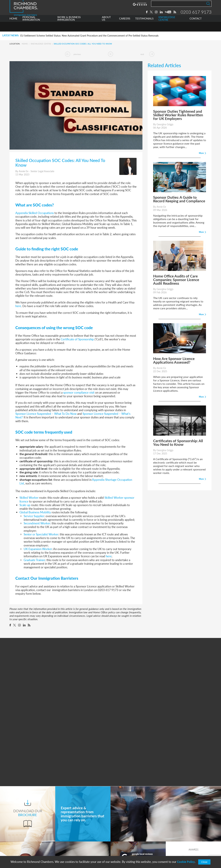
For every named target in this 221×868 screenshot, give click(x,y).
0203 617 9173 (196, 17)
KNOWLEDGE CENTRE (167, 28)
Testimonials (70, 850)
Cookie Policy (186, 862)
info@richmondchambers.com (135, 850)
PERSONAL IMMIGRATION (31, 28)
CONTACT (196, 28)
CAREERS (125, 28)
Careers (67, 843)
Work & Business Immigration (80, 831)
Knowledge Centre (41, 44)
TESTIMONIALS (144, 28)
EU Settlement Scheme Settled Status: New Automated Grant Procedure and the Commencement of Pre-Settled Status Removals (89, 36)
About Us (68, 837)
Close (204, 862)
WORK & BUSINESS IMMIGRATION (69, 28)
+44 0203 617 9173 (129, 846)
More (138, 783)
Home (25, 44)
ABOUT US (106, 28)
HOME (13, 28)
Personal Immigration (75, 824)
